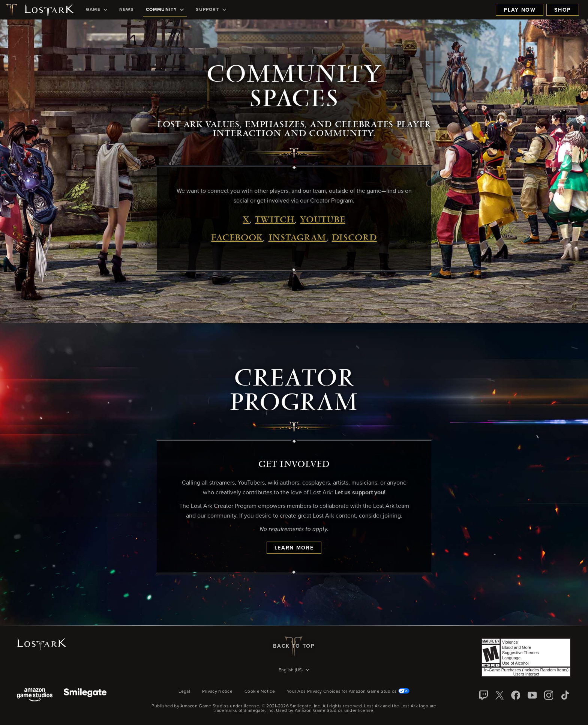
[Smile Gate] (85, 696)
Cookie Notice (260, 692)
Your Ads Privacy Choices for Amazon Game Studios (348, 692)
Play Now (520, 10)
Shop (563, 10)
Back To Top (294, 646)
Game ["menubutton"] (97, 10)
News (127, 10)
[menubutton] (294, 671)
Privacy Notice (217, 692)
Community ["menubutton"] (165, 10)
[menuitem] (97, 10)
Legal (184, 692)
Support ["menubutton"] (211, 10)
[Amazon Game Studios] (35, 696)
